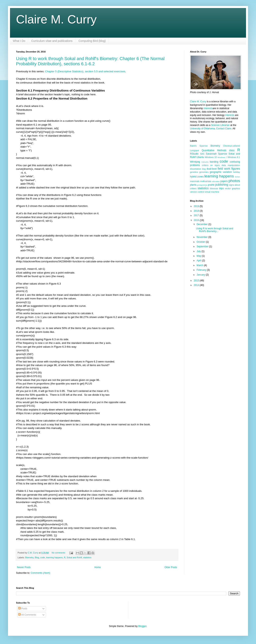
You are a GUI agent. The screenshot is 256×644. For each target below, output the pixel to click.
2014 (197, 285)
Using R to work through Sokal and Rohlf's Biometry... (214, 230)
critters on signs (211, 165)
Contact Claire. (224, 129)
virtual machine (212, 192)
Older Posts (171, 567)
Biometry (29, 557)
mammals (195, 181)
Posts (23, 609)
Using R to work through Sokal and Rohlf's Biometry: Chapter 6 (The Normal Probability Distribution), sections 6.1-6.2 (90, 61)
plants (193, 185)
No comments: (59, 553)
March (200, 265)
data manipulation (231, 165)
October (201, 242)
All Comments (27, 615)
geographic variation (221, 172)
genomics (204, 172)
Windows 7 (222, 157)
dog (204, 169)
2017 (197, 215)
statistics (87, 557)
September (203, 247)
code (42, 557)
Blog (37, 557)
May (199, 256)
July (199, 251)
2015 (197, 281)
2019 (197, 206)
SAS (202, 154)
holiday (237, 172)
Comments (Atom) (40, 573)
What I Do (19, 41)
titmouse (214, 188)
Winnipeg (195, 162)
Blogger (142, 626)
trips (221, 188)
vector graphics (232, 188)
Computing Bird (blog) (92, 41)
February (202, 270)
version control (197, 192)
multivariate (205, 181)
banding (214, 162)
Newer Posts (24, 567)
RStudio (194, 154)
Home (98, 567)
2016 (197, 220)
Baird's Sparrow (199, 146)
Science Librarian (220, 125)
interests (208, 108)
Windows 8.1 (234, 157)
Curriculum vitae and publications (52, 41)
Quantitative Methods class (218, 150)
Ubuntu (200, 157)
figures (236, 169)
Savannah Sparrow (216, 154)
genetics (194, 172)
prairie (211, 185)
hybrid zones (197, 177)
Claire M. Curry (56, 19)
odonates (216, 181)
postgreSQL (202, 185)
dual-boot (212, 169)
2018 (197, 211)
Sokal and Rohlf (74, 557)
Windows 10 (211, 157)
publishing (222, 185)
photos (234, 181)
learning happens (54, 557)
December (202, 224)
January (201, 275)
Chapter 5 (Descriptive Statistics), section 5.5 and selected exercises (85, 71)
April (199, 261)
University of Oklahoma (202, 129)
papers (224, 181)
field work (224, 169)
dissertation (195, 169)
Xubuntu (205, 162)
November (202, 237)
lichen (237, 177)
